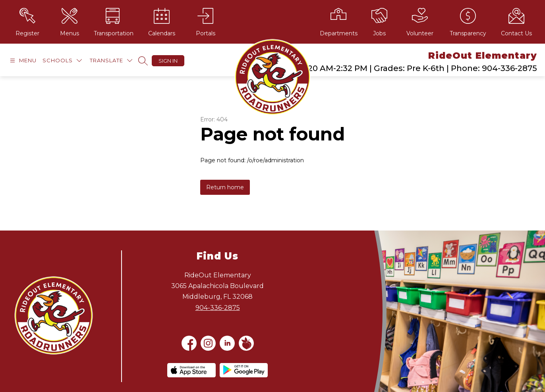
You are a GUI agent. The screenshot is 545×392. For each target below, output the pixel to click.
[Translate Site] (111, 61)
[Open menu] (22, 61)
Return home (225, 187)
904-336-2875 (218, 308)
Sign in (168, 61)
